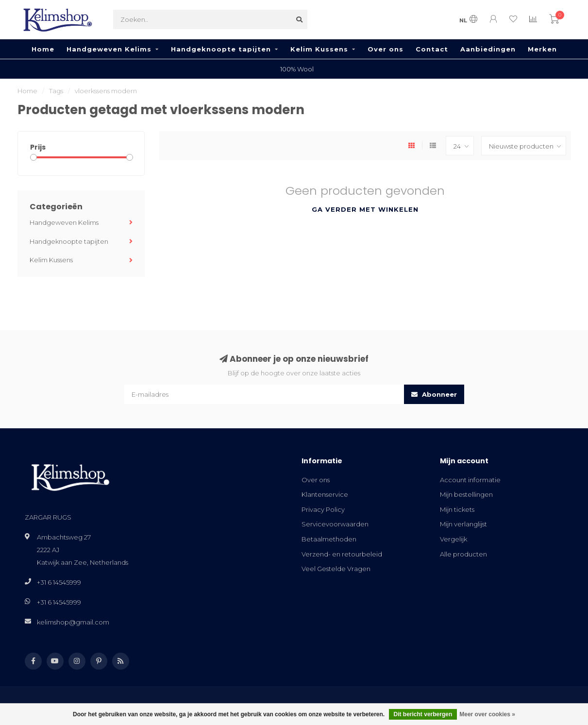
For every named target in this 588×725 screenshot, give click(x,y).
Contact (432, 49)
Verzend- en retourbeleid (342, 554)
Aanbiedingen (488, 49)
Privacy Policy (323, 509)
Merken (542, 49)
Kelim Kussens (319, 49)
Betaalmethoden (329, 539)
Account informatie (470, 480)
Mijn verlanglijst (463, 524)
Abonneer (434, 394)
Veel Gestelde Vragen (336, 569)
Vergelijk (454, 539)
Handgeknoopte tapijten (221, 49)
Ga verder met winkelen (365, 209)
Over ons (386, 49)
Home (43, 49)
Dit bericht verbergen (423, 714)
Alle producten (463, 554)
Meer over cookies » (487, 714)
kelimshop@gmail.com (73, 622)
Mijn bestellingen (466, 494)
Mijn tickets (457, 509)
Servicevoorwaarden (335, 524)
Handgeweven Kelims (109, 49)
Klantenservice (325, 494)
